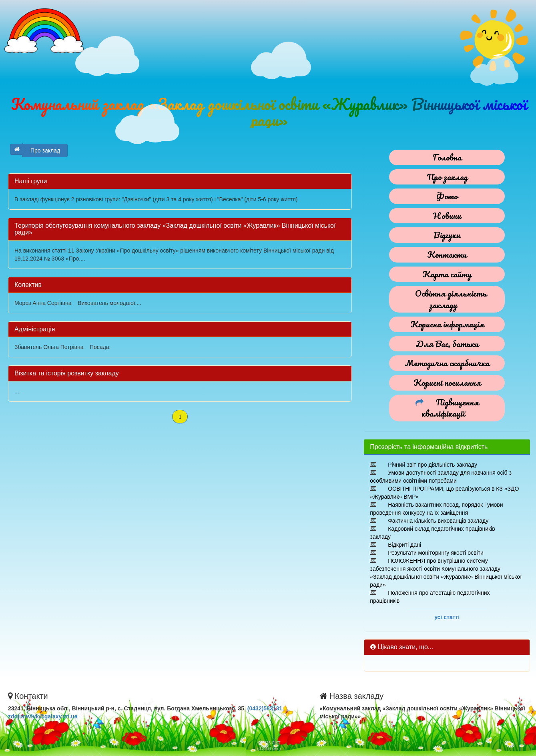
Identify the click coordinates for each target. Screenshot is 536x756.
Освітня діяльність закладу (451, 299)
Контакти (447, 254)
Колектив (28, 285)
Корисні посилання (447, 382)
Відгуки (447, 235)
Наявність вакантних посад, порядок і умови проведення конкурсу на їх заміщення (436, 509)
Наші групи (31, 181)
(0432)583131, (266, 708)
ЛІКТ (276, 743)
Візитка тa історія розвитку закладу (67, 373)
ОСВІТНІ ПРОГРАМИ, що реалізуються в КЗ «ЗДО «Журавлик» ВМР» (444, 493)
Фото (447, 196)
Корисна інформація (447, 324)
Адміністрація (35, 329)
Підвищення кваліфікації (450, 408)
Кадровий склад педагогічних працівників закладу (432, 533)
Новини (447, 216)
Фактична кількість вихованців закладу (438, 521)
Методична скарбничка (447, 363)
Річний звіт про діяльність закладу (433, 465)
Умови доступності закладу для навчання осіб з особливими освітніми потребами (441, 477)
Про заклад (45, 150)
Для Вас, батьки (447, 344)
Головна (447, 157)
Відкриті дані (405, 545)
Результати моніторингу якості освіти (436, 553)
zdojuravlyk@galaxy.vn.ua (43, 716)
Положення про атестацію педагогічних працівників (430, 597)
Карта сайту (447, 274)
